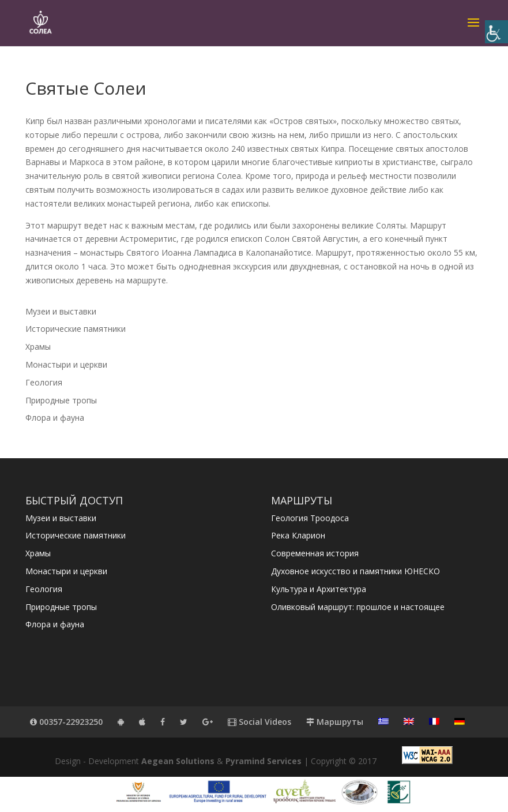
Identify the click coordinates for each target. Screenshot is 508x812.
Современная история (315, 553)
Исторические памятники (76, 329)
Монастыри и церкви (66, 364)
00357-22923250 (66, 722)
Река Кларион (298, 535)
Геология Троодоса (310, 518)
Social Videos (259, 722)
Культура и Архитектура (319, 589)
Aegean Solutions (178, 761)
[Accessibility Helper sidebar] (496, 32)
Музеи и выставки (61, 311)
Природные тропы (61, 400)
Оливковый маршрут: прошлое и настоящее (358, 607)
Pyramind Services (264, 761)
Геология (44, 382)
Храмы (38, 347)
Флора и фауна (55, 418)
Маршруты (335, 722)
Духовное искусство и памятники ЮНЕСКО (355, 571)
